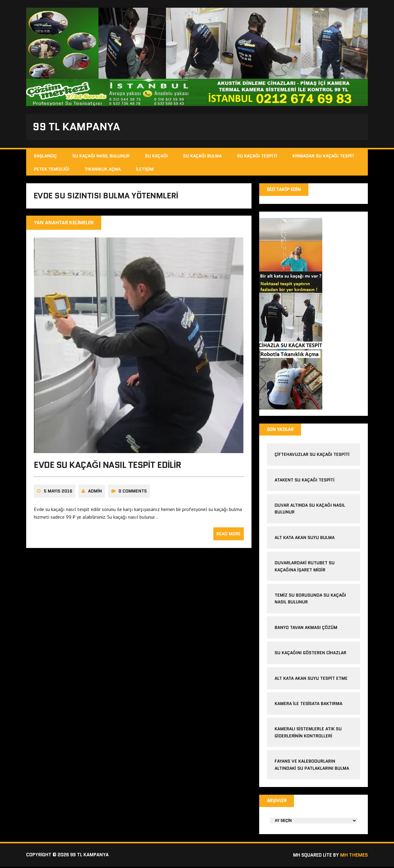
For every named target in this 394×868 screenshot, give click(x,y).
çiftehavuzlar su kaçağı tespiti (312, 456)
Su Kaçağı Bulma (202, 157)
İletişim (145, 170)
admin (95, 493)
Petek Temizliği (52, 170)
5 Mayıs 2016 (58, 493)
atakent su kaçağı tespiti (305, 481)
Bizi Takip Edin (284, 190)
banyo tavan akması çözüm (306, 628)
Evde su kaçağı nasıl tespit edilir (108, 467)
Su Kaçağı (156, 157)
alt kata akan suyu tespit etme (311, 679)
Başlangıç (45, 157)
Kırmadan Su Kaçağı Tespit (324, 157)
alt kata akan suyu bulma (305, 538)
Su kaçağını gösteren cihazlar (311, 654)
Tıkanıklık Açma (103, 170)
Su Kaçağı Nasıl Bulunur (101, 157)
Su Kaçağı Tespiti (257, 157)
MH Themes (354, 856)
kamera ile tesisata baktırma (309, 704)
